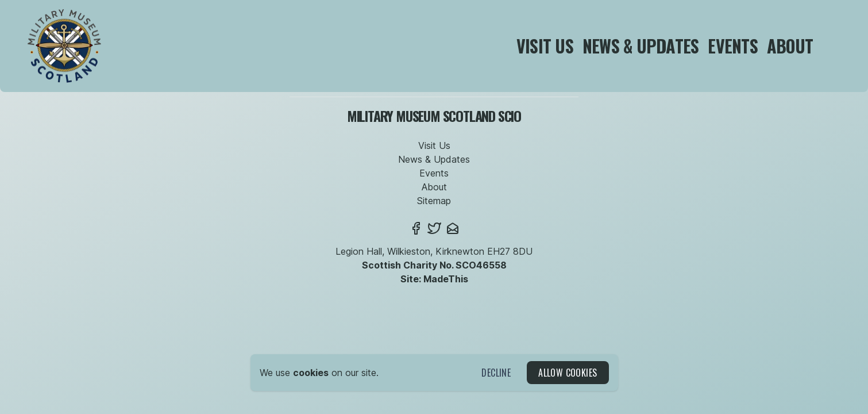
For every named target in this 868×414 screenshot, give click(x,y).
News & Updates (641, 46)
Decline (496, 373)
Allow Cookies (568, 373)
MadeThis (446, 279)
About (790, 46)
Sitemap (434, 201)
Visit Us (545, 46)
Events (733, 46)
